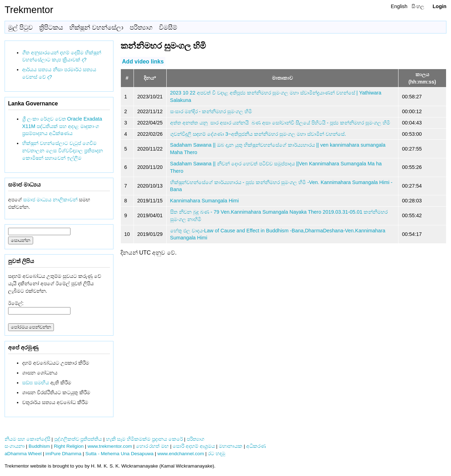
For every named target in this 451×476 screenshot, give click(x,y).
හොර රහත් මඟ (153, 446)
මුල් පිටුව (20, 28)
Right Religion (69, 446)
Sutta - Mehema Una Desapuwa (119, 454)
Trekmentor (29, 10)
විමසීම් (168, 28)
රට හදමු (217, 454)
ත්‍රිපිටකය (51, 28)
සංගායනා (15, 446)
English (399, 6)
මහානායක (231, 446)
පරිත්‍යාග (141, 28)
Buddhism (39, 446)
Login (440, 6)
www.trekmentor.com (110, 446)
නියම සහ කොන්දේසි (27, 439)
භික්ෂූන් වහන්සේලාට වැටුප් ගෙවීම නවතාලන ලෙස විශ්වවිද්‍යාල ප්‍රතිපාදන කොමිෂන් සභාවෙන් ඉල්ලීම (63, 151)
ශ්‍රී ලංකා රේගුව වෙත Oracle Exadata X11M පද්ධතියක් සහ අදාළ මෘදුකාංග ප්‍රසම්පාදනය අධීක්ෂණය (62, 126)
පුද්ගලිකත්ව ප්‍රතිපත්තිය (78, 439)
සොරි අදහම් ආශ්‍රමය (194, 446)
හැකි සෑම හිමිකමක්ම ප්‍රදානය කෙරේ (144, 439)
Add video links (143, 61)
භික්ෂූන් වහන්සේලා (96, 28)
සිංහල (418, 6)
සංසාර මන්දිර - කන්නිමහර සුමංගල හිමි (211, 111)
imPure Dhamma (63, 454)
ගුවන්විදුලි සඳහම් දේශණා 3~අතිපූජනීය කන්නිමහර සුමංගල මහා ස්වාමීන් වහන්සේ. (258, 134)
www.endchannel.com (181, 454)
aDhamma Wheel (23, 454)
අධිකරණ (256, 446)
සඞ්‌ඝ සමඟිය (36, 383)
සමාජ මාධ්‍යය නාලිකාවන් (50, 200)
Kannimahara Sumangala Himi (205, 201)
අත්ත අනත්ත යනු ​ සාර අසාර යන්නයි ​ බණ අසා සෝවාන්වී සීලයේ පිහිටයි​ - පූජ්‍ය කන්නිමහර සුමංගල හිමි (280, 123)
